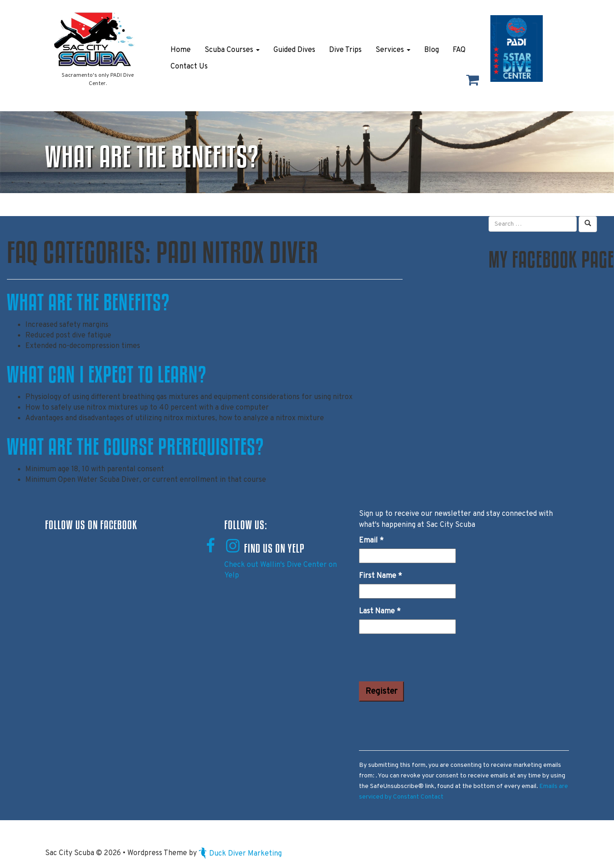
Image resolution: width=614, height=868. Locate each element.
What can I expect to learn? (107, 374)
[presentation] (429, 659)
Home (181, 50)
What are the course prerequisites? (135, 446)
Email (371, 541)
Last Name (380, 611)
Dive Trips (345, 50)
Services (393, 50)
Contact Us (189, 67)
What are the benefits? (88, 302)
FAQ (459, 50)
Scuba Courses (232, 50)
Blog (432, 50)
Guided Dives (294, 50)
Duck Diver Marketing (240, 854)
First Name (381, 576)
